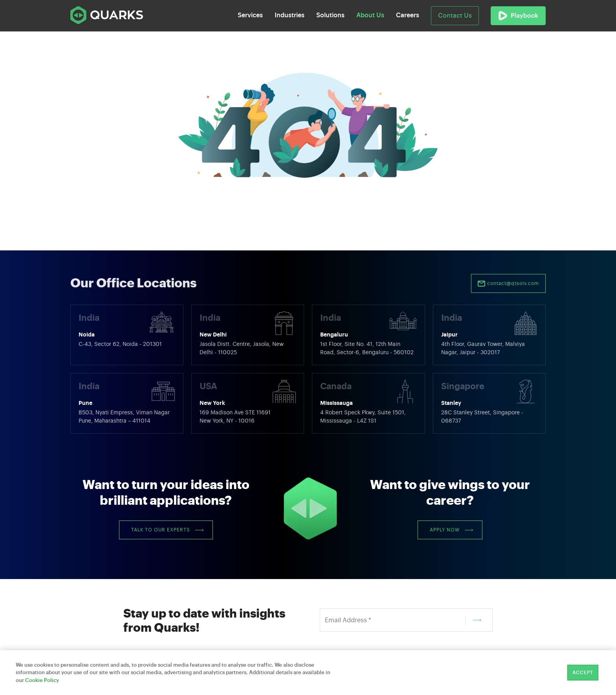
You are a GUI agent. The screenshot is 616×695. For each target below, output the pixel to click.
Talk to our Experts (167, 530)
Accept (583, 673)
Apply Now (451, 530)
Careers (408, 15)
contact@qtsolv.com (508, 284)
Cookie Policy (42, 680)
